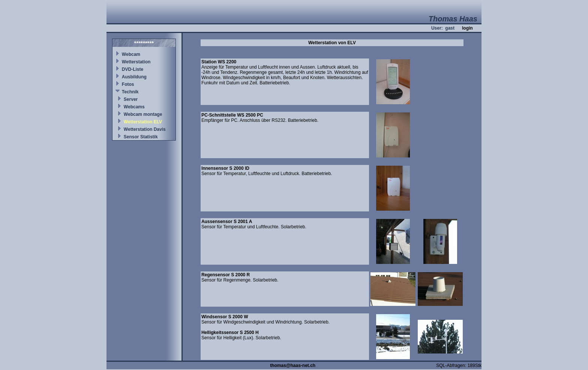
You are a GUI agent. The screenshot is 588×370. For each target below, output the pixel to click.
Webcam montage (143, 114)
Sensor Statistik (141, 137)
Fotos (128, 84)
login (467, 28)
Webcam (131, 54)
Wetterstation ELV (143, 122)
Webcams (134, 107)
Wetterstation (136, 62)
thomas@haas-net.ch (293, 366)
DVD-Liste (133, 69)
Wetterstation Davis (145, 129)
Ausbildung (134, 77)
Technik (130, 92)
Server (131, 99)
